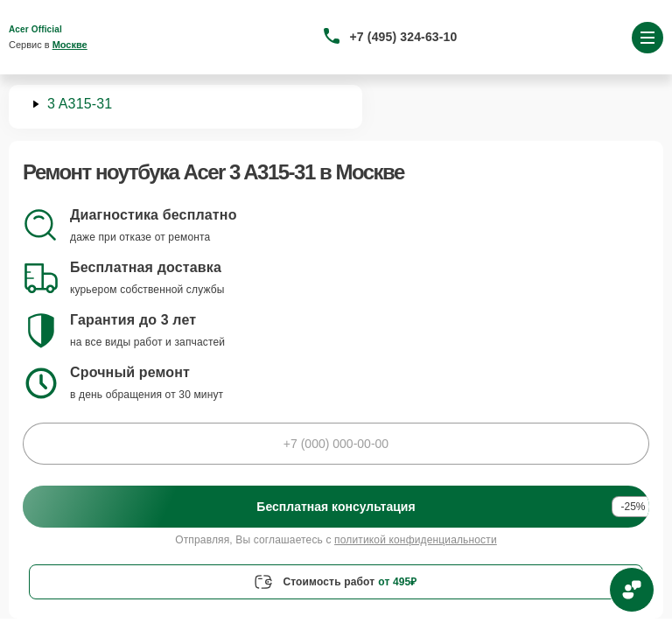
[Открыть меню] (647, 38)
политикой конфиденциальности (416, 540)
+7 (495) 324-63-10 (404, 37)
